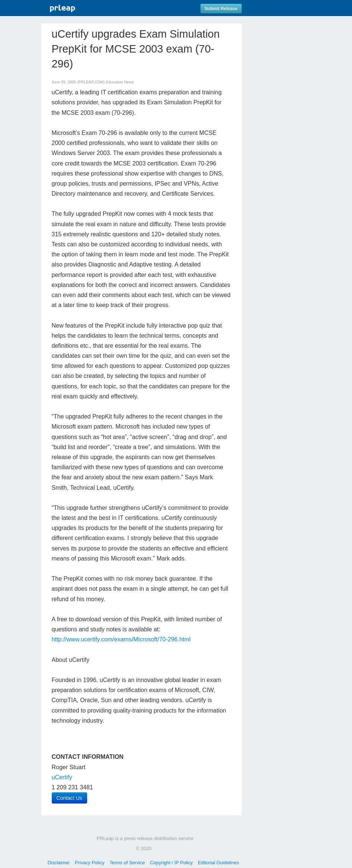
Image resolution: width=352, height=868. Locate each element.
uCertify (62, 777)
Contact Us (69, 798)
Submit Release (221, 9)
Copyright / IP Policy (172, 863)
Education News (120, 82)
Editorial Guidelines (218, 863)
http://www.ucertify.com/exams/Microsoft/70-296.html (121, 639)
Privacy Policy (90, 863)
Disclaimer (58, 863)
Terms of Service (127, 863)
